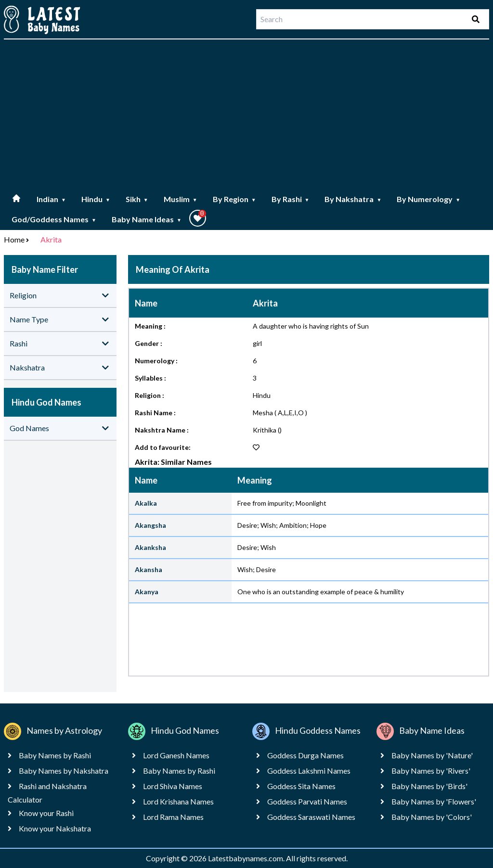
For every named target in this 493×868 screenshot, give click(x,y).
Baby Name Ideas (147, 219)
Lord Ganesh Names (176, 755)
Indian (51, 199)
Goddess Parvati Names (307, 801)
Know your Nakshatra (55, 828)
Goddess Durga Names (305, 755)
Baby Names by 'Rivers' (431, 771)
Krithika (265, 430)
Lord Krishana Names (178, 801)
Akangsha (150, 525)
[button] (198, 218)
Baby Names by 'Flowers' (434, 801)
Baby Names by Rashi (55, 755)
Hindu (96, 199)
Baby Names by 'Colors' (432, 817)
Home (14, 239)
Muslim (181, 199)
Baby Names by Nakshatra (64, 771)
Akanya (147, 592)
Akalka (146, 503)
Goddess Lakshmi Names (309, 771)
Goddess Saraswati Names (311, 817)
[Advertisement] (246, 115)
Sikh (137, 199)
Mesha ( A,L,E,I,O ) (280, 413)
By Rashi (291, 199)
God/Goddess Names (54, 219)
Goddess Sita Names (301, 786)
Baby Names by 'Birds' (429, 786)
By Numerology (428, 199)
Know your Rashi (46, 813)
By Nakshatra (353, 199)
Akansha (149, 569)
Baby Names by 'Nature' (432, 755)
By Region (234, 199)
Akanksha (150, 547)
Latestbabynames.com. (247, 858)
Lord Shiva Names (173, 786)
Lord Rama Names (173, 817)
